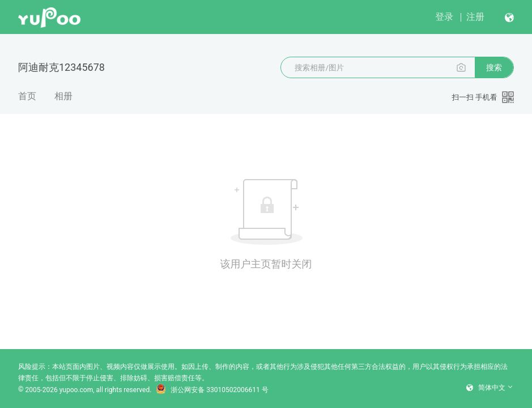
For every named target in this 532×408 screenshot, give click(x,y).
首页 (27, 96)
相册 (63, 96)
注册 (475, 17)
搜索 (494, 67)
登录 (444, 17)
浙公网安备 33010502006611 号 (212, 390)
